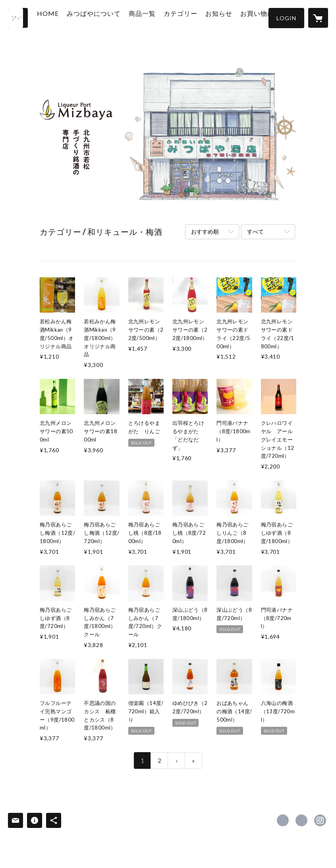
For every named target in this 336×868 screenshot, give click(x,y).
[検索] (18, 18)
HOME (63, 17)
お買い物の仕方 (262, 21)
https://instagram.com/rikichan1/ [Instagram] (320, 820)
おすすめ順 (205, 231)
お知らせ (219, 21)
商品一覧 (148, 21)
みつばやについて (105, 21)
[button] (286, 18)
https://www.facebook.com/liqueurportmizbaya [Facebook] (283, 820)
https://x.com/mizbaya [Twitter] (301, 820)
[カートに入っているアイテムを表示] (318, 18)
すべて (255, 231)
